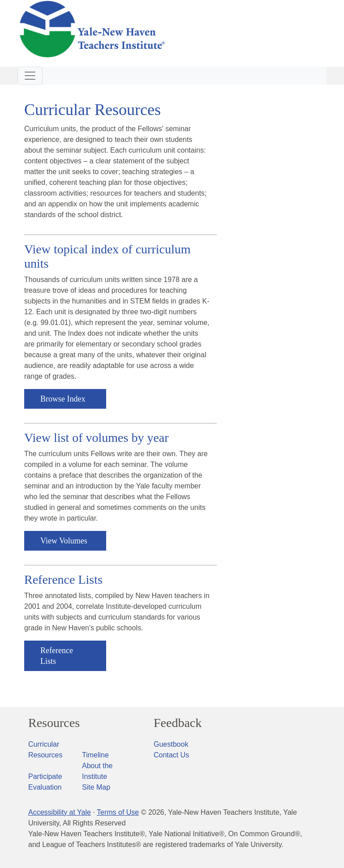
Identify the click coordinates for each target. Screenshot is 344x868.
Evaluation (45, 787)
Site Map (96, 787)
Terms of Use (118, 812)
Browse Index (63, 399)
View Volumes (64, 541)
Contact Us (171, 755)
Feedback (178, 723)
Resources (54, 723)
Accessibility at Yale (60, 812)
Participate (45, 776)
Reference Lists (57, 656)
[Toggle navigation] (30, 76)
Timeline (95, 755)
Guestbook (171, 744)
